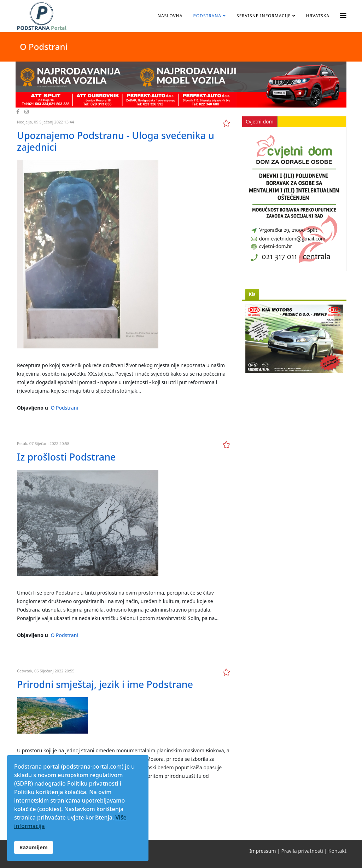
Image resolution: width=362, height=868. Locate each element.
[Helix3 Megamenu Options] (343, 15)
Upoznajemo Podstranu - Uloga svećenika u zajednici (116, 141)
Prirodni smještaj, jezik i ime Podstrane (105, 684)
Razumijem (34, 847)
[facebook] (18, 112)
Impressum (263, 851)
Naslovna (170, 16)
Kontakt (337, 851)
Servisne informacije (264, 16)
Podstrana (207, 16)
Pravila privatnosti (302, 851)
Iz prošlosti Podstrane (66, 457)
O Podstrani (64, 408)
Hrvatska (318, 16)
